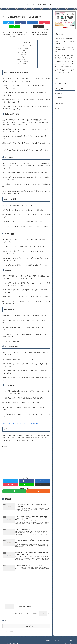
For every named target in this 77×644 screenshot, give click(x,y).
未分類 (5, 444)
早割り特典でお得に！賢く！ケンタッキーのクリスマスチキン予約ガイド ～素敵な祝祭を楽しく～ (65, 64)
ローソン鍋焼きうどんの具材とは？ (27, 42)
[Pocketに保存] (30, 23)
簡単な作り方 (21, 56)
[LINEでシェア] (38, 23)
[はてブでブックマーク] (22, 23)
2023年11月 (58, 94)
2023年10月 (58, 97)
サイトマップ (65, 639)
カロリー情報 (23, 52)
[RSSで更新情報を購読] (38, 488)
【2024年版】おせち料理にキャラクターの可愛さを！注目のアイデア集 (65, 50)
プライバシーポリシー (55, 639)
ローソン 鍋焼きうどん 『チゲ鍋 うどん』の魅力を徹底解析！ (20, 421)
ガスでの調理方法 (24, 58)
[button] (46, 23)
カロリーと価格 (22, 49)
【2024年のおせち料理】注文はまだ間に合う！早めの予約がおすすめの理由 (65, 41)
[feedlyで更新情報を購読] (14, 488)
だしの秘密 (22, 47)
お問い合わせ (72, 639)
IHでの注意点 (23, 61)
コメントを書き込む (26, 625)
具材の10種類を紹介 (24, 45)
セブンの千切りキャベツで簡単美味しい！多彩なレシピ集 (65, 71)
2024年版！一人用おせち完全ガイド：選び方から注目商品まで (65, 57)
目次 (24, 39)
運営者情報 (46, 639)
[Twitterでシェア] (6, 23)
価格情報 (21, 54)
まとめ (20, 63)
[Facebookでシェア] (14, 23)
